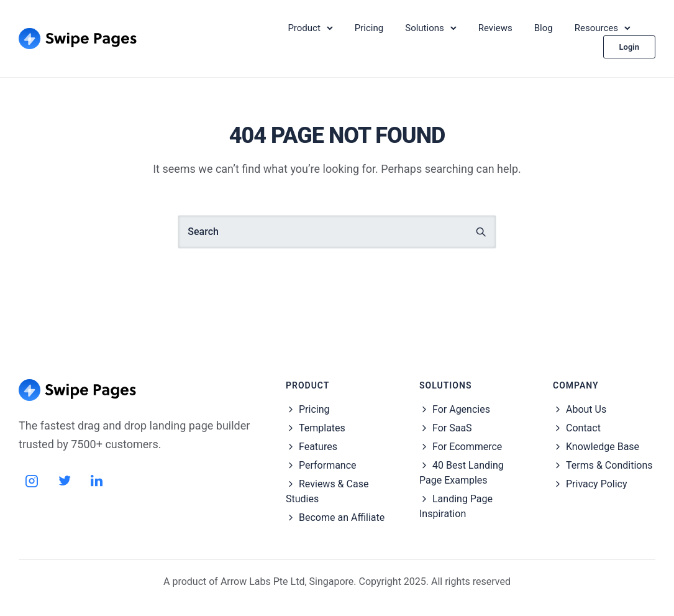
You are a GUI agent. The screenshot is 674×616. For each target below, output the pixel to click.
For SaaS (452, 428)
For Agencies (461, 409)
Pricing (369, 28)
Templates (322, 428)
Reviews (495, 28)
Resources (596, 28)
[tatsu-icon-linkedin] (97, 480)
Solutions (425, 28)
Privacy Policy (597, 484)
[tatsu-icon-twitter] (68, 480)
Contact (583, 428)
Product (304, 28)
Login (629, 47)
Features (318, 447)
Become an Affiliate (342, 517)
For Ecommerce (467, 447)
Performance (328, 465)
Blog (544, 28)
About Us (586, 409)
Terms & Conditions (609, 465)
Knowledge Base (603, 447)
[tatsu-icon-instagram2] (35, 480)
